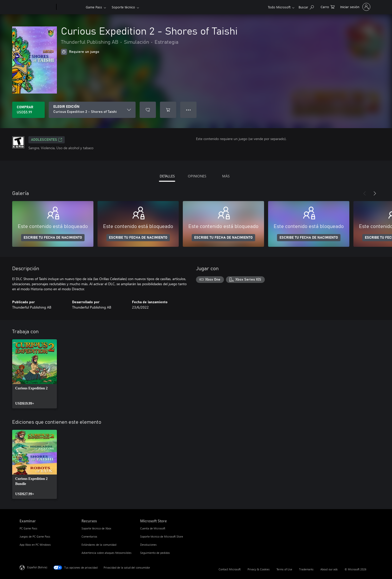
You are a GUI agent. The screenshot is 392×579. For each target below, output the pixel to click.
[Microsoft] (37, 7)
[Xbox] (70, 7)
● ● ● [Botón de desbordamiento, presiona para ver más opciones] (189, 110)
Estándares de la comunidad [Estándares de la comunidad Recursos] (99, 545)
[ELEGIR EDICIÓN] (92, 110)
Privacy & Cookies (259, 569)
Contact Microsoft (230, 569)
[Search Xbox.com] (306, 6)
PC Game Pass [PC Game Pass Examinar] (28, 528)
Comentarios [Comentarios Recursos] (89, 536)
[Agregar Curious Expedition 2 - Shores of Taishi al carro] (168, 110)
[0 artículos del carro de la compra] (328, 6)
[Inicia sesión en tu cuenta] (355, 7)
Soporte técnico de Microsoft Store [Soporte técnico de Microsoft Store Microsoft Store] (162, 536)
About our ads (329, 569)
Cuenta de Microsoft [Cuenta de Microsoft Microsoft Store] (153, 528)
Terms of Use (284, 569)
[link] (35, 374)
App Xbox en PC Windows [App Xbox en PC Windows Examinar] (35, 545)
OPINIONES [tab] (197, 176)
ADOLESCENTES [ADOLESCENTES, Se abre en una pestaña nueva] (47, 140)
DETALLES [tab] (167, 176)
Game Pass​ (94, 7)
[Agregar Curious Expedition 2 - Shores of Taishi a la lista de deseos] (148, 110)
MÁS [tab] (226, 176)
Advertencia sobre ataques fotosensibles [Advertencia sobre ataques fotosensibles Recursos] (107, 553)
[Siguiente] (375, 193)
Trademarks (306, 569)
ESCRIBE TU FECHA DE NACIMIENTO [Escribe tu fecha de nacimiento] (53, 238)
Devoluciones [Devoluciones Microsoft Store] (148, 545)
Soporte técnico (123, 7)
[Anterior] (365, 193)
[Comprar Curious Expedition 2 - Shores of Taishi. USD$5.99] (28, 110)
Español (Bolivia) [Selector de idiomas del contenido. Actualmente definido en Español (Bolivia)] (37, 567)
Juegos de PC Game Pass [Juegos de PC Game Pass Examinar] (35, 536)
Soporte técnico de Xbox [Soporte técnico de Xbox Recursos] (96, 528)
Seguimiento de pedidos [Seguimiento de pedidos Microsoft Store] (155, 553)
